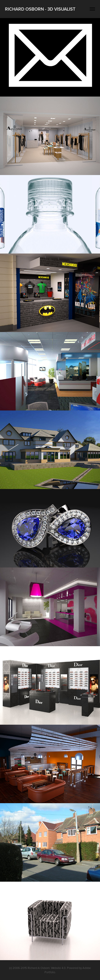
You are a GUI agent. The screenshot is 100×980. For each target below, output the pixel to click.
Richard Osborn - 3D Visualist (40, 9)
